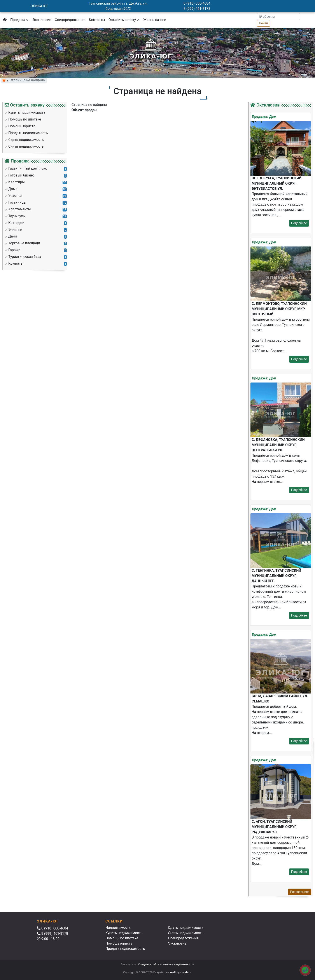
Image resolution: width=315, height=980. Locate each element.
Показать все (300, 892)
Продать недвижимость (125, 949)
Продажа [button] (20, 20)
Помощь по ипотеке (122, 938)
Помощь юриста (119, 943)
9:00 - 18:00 (48, 939)
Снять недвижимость (186, 933)
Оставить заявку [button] (124, 20)
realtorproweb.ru (181, 972)
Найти (263, 23)
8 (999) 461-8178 (197, 9)
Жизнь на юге (155, 20)
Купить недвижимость (124, 933)
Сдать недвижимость (186, 928)
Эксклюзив (42, 20)
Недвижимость (118, 928)
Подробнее (299, 223)
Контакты (97, 20)
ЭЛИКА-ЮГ (39, 6)
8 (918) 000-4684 (197, 3)
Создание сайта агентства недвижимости (166, 964)
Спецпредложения (70, 20)
